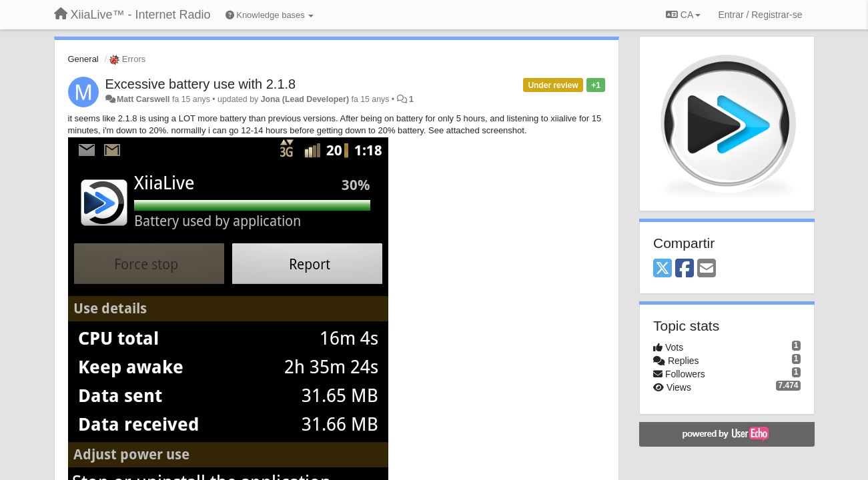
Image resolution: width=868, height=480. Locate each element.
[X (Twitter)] (663, 269)
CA (683, 15)
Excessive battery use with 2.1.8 (201, 84)
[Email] (707, 269)
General (83, 59)
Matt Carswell (143, 99)
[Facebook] (685, 269)
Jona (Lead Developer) (305, 99)
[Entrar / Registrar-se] (760, 15)
